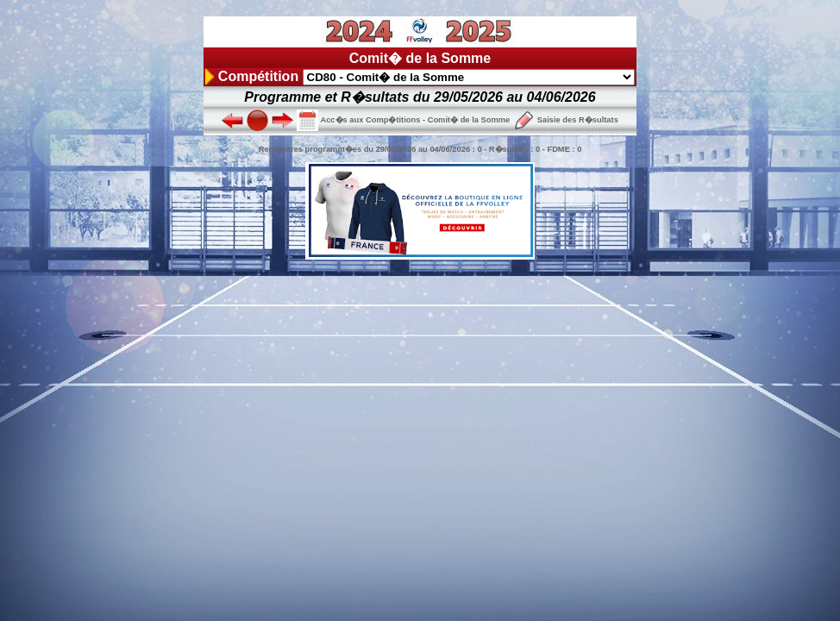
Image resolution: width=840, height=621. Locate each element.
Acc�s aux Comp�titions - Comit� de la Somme (403, 120)
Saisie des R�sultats (566, 120)
